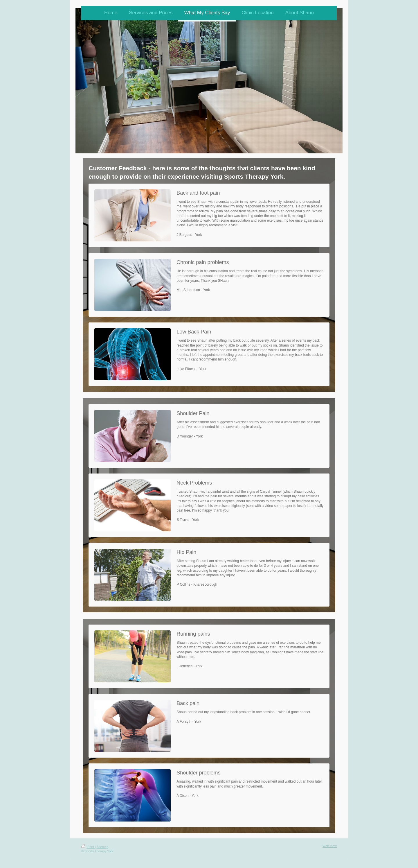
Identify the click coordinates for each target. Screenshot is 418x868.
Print (88, 847)
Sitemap (102, 847)
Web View (330, 846)
